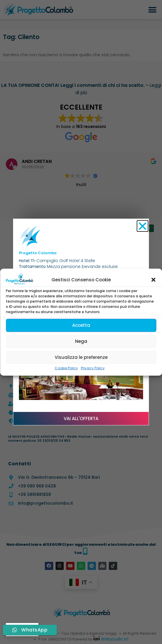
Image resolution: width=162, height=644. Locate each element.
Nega (81, 341)
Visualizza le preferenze (81, 357)
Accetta (81, 325)
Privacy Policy (93, 368)
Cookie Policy (66, 368)
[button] (153, 280)
